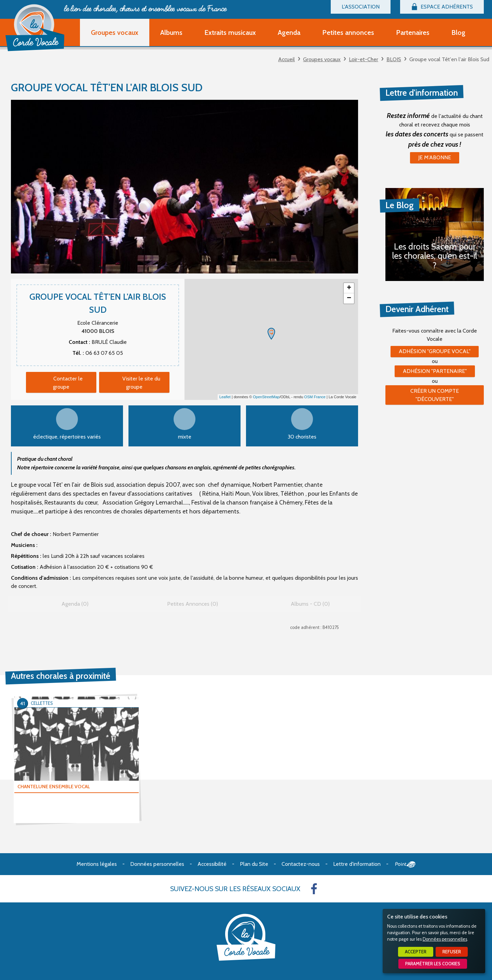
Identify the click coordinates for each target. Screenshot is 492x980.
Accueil (286, 59)
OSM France (315, 397)
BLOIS (394, 59)
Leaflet (225, 397)
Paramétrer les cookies (433, 964)
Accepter (416, 952)
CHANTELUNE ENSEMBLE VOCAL (54, 787)
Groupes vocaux (322, 59)
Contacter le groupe (68, 383)
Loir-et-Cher (364, 59)
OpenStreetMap (266, 397)
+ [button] (349, 288)
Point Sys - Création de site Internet (405, 864)
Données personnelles (445, 939)
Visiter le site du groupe (141, 383)
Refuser (452, 952)
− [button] (349, 298)
